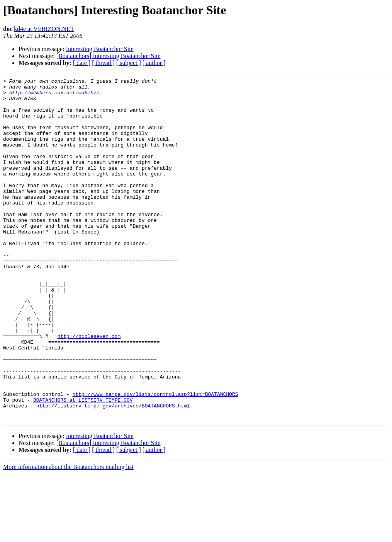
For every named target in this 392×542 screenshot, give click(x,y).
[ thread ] (103, 63)
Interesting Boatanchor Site (100, 49)
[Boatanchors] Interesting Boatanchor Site (109, 56)
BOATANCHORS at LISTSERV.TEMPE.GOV (83, 465)
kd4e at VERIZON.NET (44, 29)
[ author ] (154, 63)
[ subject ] (129, 63)
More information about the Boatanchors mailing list (68, 535)
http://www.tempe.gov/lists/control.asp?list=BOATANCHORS (155, 458)
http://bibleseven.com (89, 388)
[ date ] (82, 63)
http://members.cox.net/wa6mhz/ (54, 96)
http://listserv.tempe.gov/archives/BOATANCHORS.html (113, 472)
